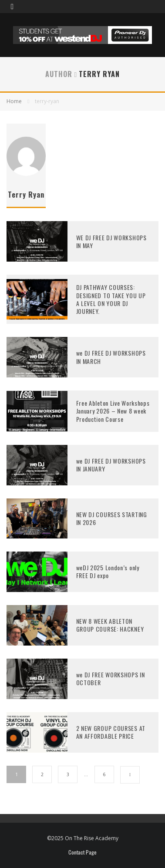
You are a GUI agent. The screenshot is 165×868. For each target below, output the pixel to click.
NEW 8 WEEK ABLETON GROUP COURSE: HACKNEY (110, 625)
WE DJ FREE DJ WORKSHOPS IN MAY (111, 241)
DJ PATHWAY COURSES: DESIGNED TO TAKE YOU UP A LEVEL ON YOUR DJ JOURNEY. (111, 299)
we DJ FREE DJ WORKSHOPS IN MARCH (111, 357)
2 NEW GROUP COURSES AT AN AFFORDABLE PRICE (111, 732)
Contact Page (82, 852)
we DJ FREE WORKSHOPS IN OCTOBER (111, 678)
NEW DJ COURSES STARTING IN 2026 (112, 518)
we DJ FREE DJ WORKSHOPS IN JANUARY (111, 465)
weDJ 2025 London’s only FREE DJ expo (108, 571)
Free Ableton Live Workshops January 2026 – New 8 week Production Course (113, 411)
